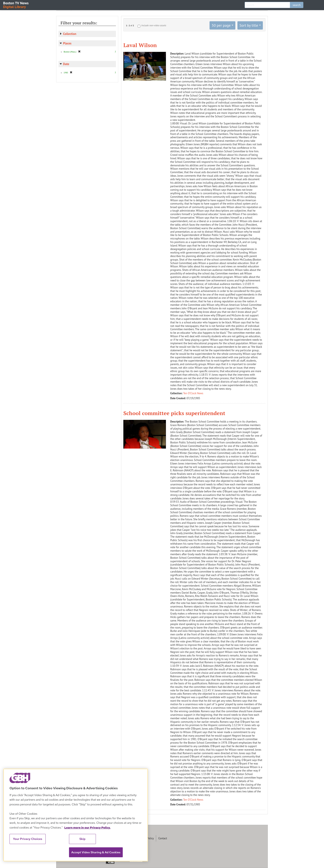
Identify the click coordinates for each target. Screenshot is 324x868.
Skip (82, 839)
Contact (163, 838)
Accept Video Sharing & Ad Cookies (96, 852)
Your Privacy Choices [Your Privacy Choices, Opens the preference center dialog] (28, 839)
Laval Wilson (140, 45)
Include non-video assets (154, 25)
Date (66, 64)
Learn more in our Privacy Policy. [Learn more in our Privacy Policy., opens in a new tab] (87, 828)
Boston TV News (16, 5)
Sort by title (249, 25)
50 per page (221, 25)
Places (67, 43)
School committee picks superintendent (174, 413)
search (297, 5)
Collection (70, 34)
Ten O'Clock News (193, 393)
